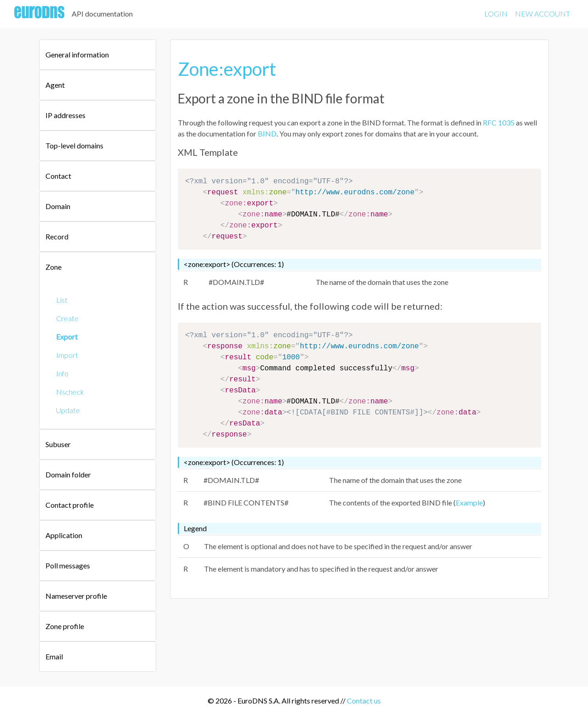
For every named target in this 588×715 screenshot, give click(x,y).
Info (62, 373)
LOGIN (496, 14)
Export (67, 337)
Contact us (364, 701)
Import (67, 355)
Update (68, 410)
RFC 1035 (499, 122)
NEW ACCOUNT (543, 14)
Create (67, 318)
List (62, 300)
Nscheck (70, 392)
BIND (267, 133)
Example (469, 502)
